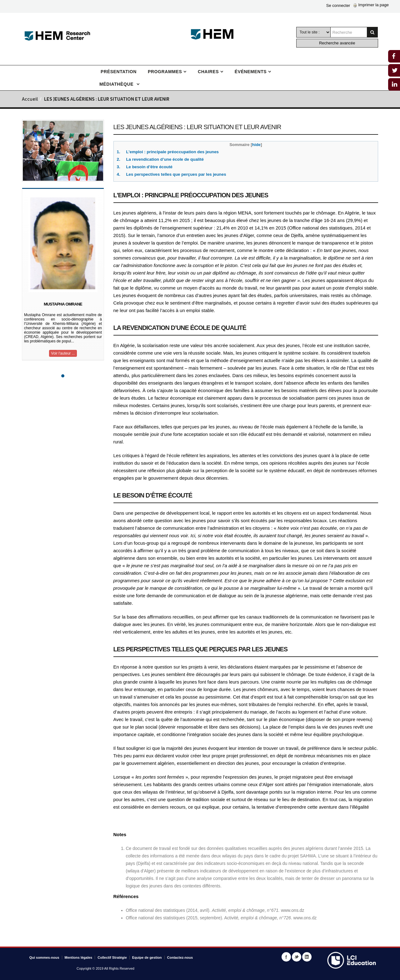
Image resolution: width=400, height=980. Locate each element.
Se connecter (338, 5)
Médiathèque (117, 84)
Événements (251, 72)
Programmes (165, 72)
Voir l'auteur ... (63, 353)
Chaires (208, 72)
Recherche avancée (337, 43)
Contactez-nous (180, 957)
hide (256, 145)
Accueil (30, 100)
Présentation (119, 72)
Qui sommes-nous (44, 957)
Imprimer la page (371, 5)
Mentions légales (79, 957)
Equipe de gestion (147, 957)
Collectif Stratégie (112, 957)
